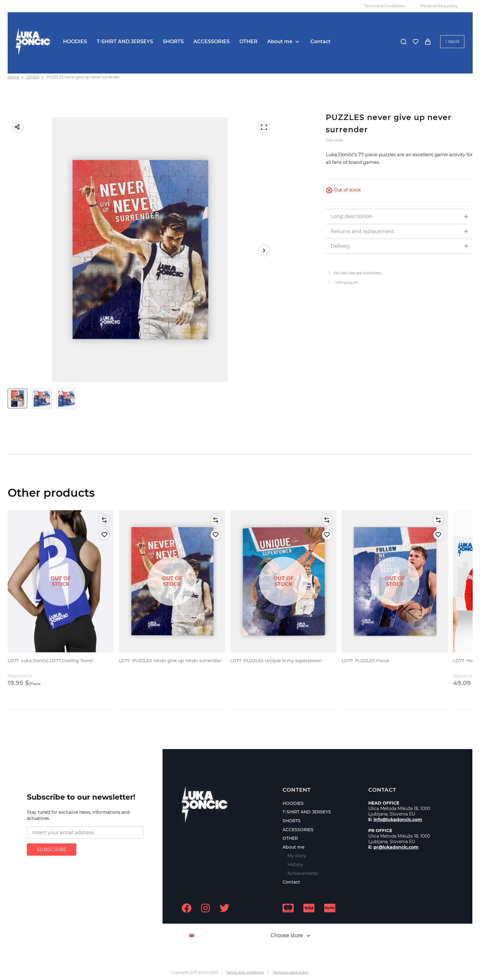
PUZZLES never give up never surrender (83, 77)
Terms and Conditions (384, 6)
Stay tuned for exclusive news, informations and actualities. (78, 815)
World (454, 41)
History (295, 865)
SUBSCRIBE (52, 850)
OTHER (248, 41)
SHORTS (173, 41)
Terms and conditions (245, 972)
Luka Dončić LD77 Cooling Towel (50, 661)
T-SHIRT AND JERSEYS (125, 41)
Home (13, 77)
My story (297, 856)
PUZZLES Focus (365, 661)
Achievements (303, 873)
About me (280, 41)
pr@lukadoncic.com (396, 847)
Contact (321, 41)
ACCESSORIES (212, 41)
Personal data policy (439, 6)
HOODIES (75, 41)
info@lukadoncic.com (398, 820)
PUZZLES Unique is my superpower (276, 661)
